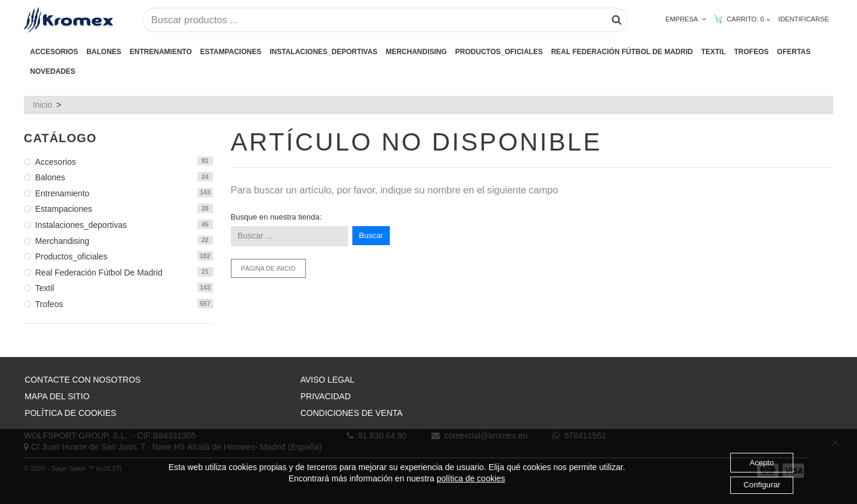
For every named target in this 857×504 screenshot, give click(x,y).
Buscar (371, 235)
